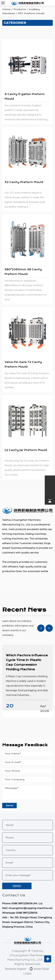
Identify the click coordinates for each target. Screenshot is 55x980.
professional (43, 525)
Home (6, 9)
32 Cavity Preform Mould (24, 182)
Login (27, 973)
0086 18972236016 (27, 913)
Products (20, 9)
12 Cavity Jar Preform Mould (26, 450)
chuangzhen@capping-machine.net (31, 908)
